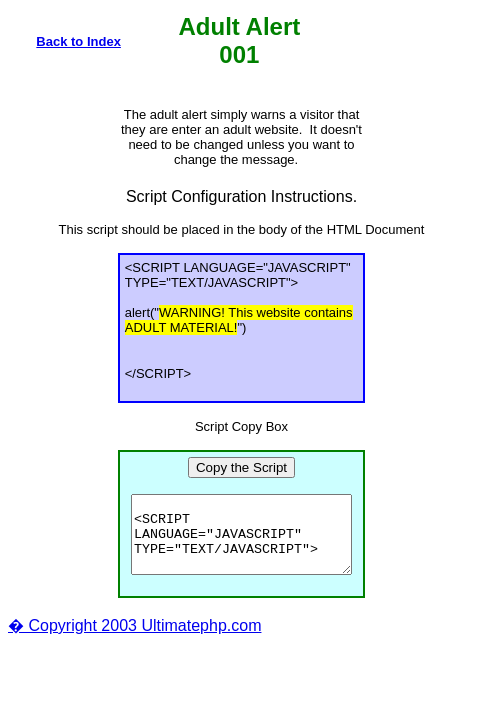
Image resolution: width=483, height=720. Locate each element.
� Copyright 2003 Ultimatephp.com (134, 640)
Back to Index (78, 41)
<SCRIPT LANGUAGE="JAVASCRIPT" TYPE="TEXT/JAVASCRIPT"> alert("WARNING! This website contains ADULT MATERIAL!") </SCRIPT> (242, 542)
